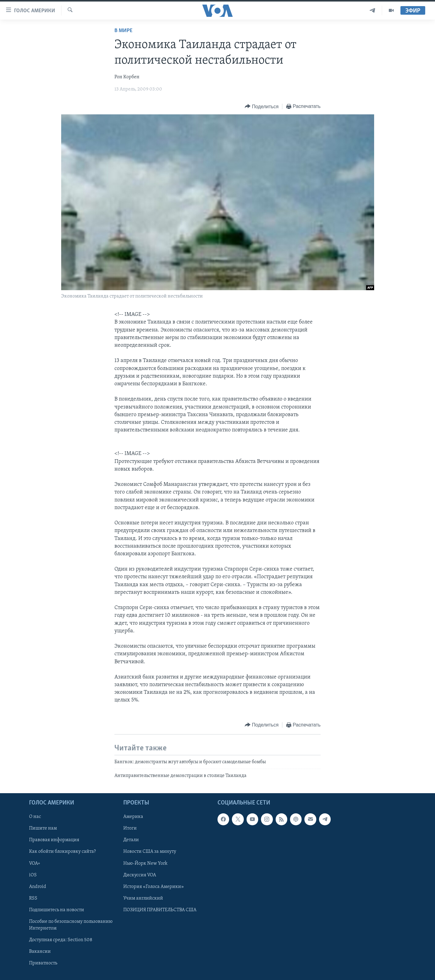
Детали (131, 840)
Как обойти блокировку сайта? (62, 852)
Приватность (43, 963)
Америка (133, 817)
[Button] (262, 107)
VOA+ (35, 863)
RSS (33, 898)
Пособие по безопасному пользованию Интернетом (71, 925)
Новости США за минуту (150, 852)
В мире (123, 31)
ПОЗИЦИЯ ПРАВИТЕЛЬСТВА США (160, 910)
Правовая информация (54, 840)
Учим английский (143, 898)
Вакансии (40, 952)
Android (38, 886)
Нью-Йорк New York (145, 863)
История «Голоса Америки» (154, 886)
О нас (35, 817)
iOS (33, 875)
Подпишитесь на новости (57, 910)
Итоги (130, 828)
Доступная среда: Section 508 (61, 940)
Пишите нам (43, 828)
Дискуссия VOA (140, 875)
